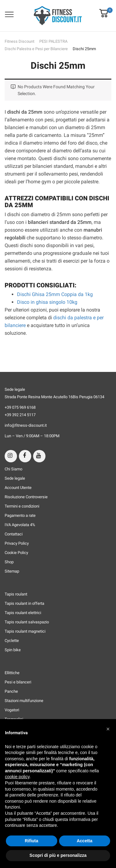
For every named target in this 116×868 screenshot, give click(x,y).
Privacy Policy (17, 543)
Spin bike (13, 650)
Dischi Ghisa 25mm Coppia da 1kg (55, 294)
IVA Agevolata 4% (20, 525)
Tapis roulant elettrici (23, 613)
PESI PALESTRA (53, 41)
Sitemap (12, 571)
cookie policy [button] (17, 777)
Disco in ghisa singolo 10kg (47, 302)
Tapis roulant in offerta (24, 603)
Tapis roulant (16, 594)
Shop (9, 562)
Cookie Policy (16, 553)
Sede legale (15, 478)
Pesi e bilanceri (18, 682)
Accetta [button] (85, 841)
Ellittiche (12, 673)
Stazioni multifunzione (24, 701)
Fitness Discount (19, 41)
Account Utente (18, 488)
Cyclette (12, 641)
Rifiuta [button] (32, 841)
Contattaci (14, 534)
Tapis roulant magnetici (25, 631)
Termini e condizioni (22, 506)
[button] (104, 9)
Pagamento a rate (20, 515)
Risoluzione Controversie (26, 497)
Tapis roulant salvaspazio (27, 622)
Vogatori (12, 710)
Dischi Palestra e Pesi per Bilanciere (36, 49)
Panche (11, 691)
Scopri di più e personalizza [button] (58, 855)
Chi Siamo (13, 469)
